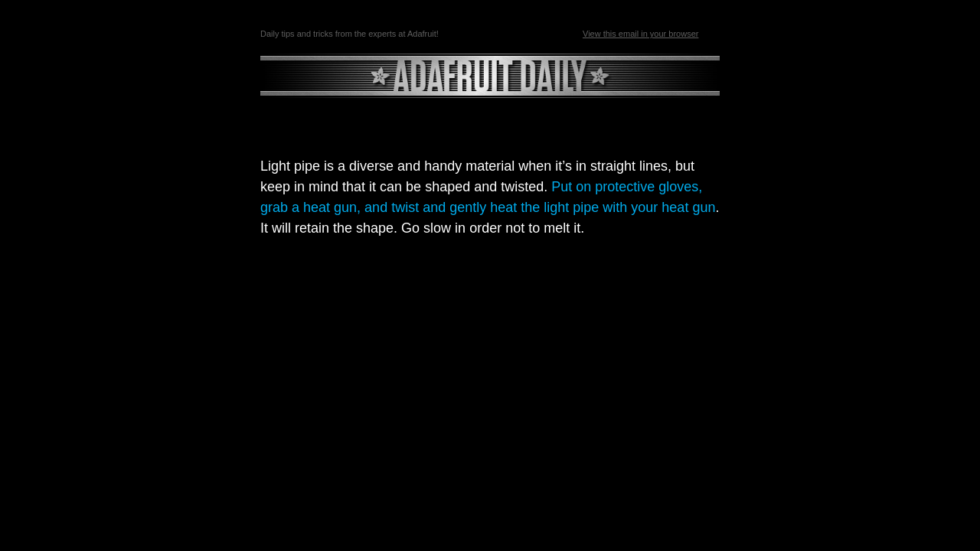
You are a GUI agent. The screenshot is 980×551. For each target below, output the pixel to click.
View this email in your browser (640, 34)
